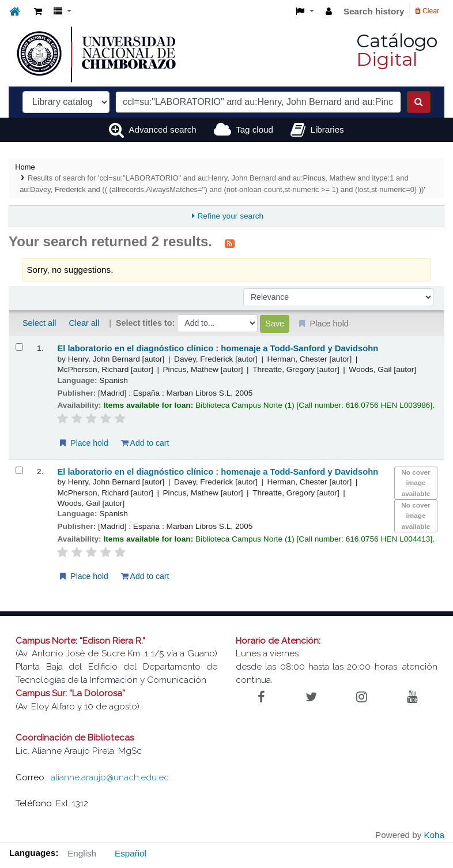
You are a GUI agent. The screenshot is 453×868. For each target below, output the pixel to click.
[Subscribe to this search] (230, 243)
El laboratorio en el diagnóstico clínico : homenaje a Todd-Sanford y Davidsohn (218, 348)
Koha (434, 835)
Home (25, 167)
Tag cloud (254, 129)
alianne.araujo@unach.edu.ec (110, 777)
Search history (374, 11)
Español (131, 853)
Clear (427, 11)
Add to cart (145, 443)
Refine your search (230, 216)
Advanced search (162, 129)
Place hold (83, 443)
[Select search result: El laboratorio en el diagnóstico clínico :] (19, 347)
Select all (39, 323)
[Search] (419, 102)
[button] (38, 12)
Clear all (84, 323)
